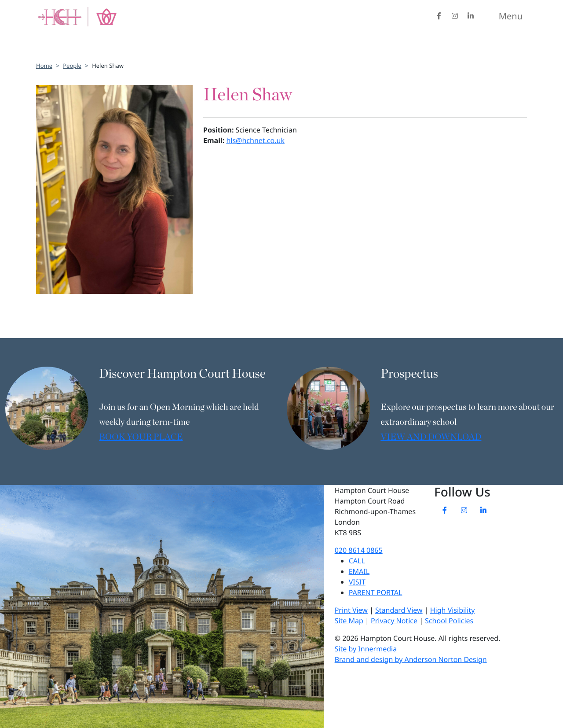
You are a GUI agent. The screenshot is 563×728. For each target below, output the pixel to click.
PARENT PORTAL (376, 592)
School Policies (449, 621)
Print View (351, 610)
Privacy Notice (394, 621)
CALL (357, 561)
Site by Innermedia (366, 649)
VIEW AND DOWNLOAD (431, 438)
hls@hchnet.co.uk (255, 140)
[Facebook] (439, 16)
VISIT (357, 582)
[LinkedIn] (471, 16)
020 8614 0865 (359, 550)
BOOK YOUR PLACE (141, 438)
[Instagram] (455, 16)
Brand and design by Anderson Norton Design (411, 659)
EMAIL (359, 571)
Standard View (399, 610)
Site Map (349, 621)
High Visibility (453, 610)
